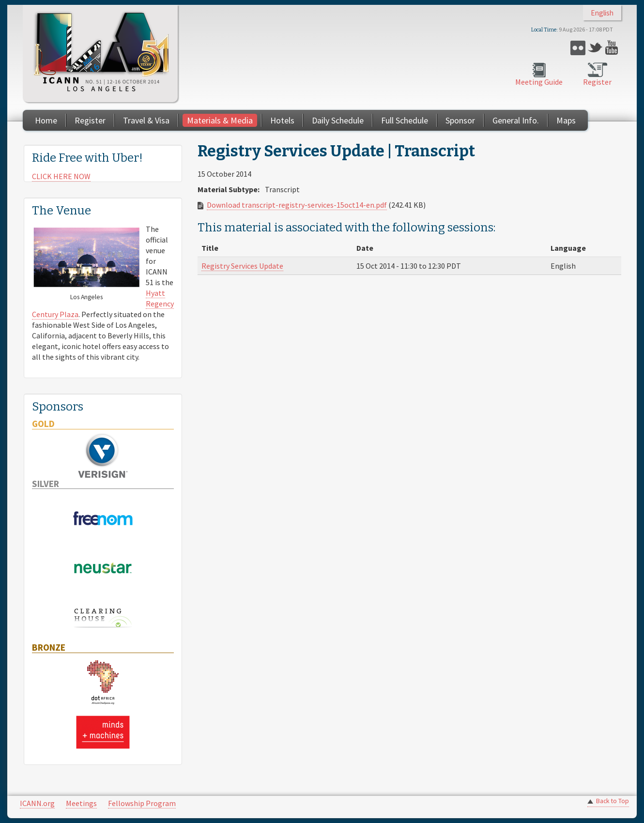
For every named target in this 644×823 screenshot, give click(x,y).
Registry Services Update (242, 266)
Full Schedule (405, 120)
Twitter (595, 48)
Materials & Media (220, 120)
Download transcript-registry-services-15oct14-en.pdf (297, 205)
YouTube (613, 48)
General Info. (516, 120)
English (602, 13)
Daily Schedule (338, 120)
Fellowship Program (142, 803)
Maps (566, 120)
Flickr (578, 48)
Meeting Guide (539, 82)
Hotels (282, 120)
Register (597, 82)
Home (46, 120)
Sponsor (460, 120)
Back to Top (613, 801)
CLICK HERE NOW (61, 176)
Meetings (81, 803)
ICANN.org (37, 803)
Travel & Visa (146, 120)
